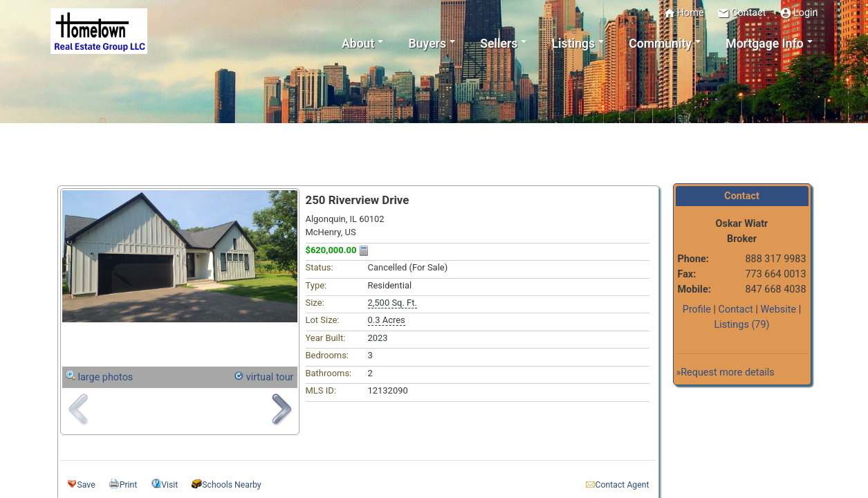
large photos (106, 377)
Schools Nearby (231, 485)
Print (129, 485)
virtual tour (270, 377)
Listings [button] (574, 44)
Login (799, 13)
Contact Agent (622, 485)
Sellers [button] (499, 44)
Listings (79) (741, 325)
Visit (169, 485)
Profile (697, 310)
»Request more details (726, 372)
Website (779, 310)
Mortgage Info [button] (764, 44)
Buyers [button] (427, 44)
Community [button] (660, 44)
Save (86, 485)
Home (684, 13)
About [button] (358, 44)
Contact (741, 13)
